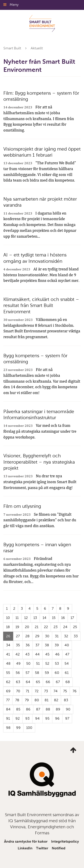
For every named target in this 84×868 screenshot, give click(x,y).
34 (8, 645)
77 (8, 700)
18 (8, 627)
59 (47, 673)
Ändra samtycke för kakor (26, 841)
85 (18, 709)
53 (57, 663)
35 (18, 645)
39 (57, 645)
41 (8, 654)
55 (8, 673)
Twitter (42, 848)
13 (35, 618)
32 (66, 636)
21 (37, 627)
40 (67, 645)
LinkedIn (25, 848)
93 (27, 718)
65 (38, 682)
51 (38, 663)
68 (68, 682)
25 (75, 627)
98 (8, 728)
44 (37, 654)
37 (37, 645)
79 (27, 700)
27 (18, 636)
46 (57, 654)
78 (17, 700)
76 (75, 691)
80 (37, 700)
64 (28, 682)
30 (47, 636)
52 (47, 663)
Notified (59, 848)
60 (57, 673)
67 (58, 682)
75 (65, 691)
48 (8, 663)
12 (26, 618)
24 (65, 627)
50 (28, 663)
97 (67, 718)
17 (72, 618)
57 (27, 673)
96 (57, 718)
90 (68, 709)
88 (48, 709)
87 (38, 709)
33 (76, 636)
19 (17, 627)
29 (37, 636)
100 (29, 728)
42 (18, 654)
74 (56, 691)
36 (28, 645)
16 (63, 618)
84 (8, 709)
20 (27, 627)
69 (8, 691)
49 (18, 663)
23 (56, 627)
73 (46, 691)
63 (18, 682)
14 (44, 618)
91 (8, 718)
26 (10, 637)
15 (54, 618)
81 (46, 700)
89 (58, 709)
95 (47, 718)
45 (47, 654)
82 (56, 700)
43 (27, 654)
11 (17, 618)
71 (27, 691)
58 (37, 673)
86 (28, 709)
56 (18, 673)
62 (8, 682)
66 (48, 682)
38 (47, 645)
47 (67, 654)
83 (66, 700)
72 (37, 691)
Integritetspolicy (65, 841)
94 (37, 718)
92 (18, 718)
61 (67, 673)
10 (8, 618)
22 (46, 627)
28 (27, 636)
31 (57, 636)
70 (18, 691)
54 (67, 663)
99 (18, 728)
